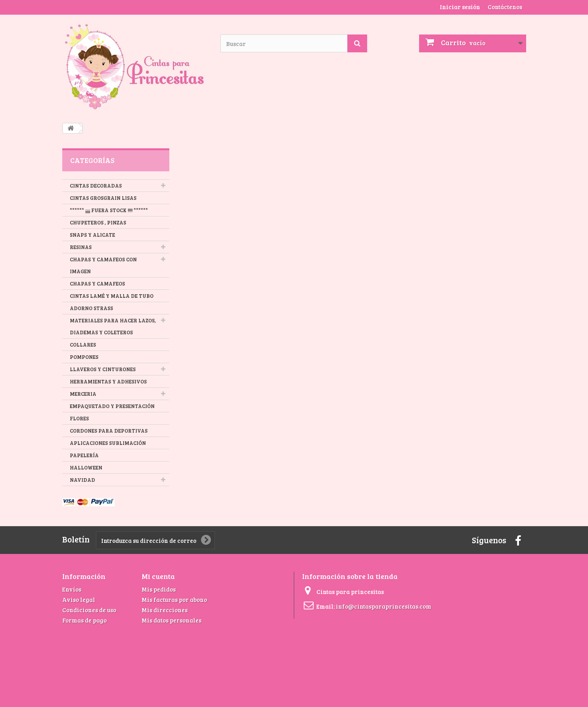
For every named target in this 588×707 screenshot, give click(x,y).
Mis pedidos (159, 589)
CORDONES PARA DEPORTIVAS (109, 431)
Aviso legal (79, 600)
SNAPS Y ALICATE (92, 235)
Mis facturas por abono (174, 600)
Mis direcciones (165, 610)
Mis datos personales (171, 620)
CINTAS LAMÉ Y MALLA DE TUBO (112, 296)
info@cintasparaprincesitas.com (384, 606)
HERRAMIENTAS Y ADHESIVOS (108, 381)
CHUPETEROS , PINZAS (98, 222)
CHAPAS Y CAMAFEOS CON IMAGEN (103, 265)
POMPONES (84, 357)
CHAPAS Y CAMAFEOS (97, 284)
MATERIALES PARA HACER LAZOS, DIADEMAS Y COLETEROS (113, 326)
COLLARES (83, 345)
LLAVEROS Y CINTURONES (103, 369)
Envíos (72, 589)
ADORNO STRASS (91, 308)
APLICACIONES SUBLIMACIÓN (108, 443)
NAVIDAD (82, 480)
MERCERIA (83, 394)
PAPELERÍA (84, 455)
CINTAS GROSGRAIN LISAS (103, 198)
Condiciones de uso (89, 610)
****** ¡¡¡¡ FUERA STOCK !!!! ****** (109, 210)
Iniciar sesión (460, 7)
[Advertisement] (201, 648)
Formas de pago (84, 620)
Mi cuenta (158, 576)
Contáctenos (505, 7)
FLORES (79, 418)
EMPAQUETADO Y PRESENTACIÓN (112, 406)
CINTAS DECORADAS (96, 186)
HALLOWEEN (86, 468)
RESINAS (81, 247)
